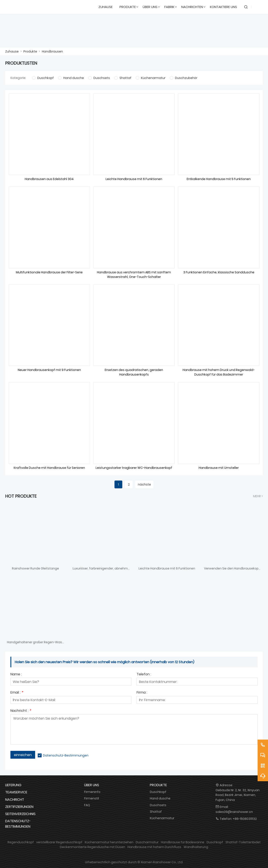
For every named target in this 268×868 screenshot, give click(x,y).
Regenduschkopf (21, 842)
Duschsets (158, 805)
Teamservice (16, 792)
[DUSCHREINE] (26, 7)
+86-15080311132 (245, 819)
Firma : (142, 693)
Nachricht (15, 800)
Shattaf (156, 812)
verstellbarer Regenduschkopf (59, 842)
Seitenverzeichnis (20, 814)
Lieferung (13, 785)
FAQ (87, 805)
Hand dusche (160, 798)
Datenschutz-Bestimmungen (66, 755)
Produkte (30, 51)
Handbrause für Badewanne (183, 842)
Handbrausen (52, 51)
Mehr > (258, 496)
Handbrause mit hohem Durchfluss (154, 847)
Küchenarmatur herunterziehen (109, 842)
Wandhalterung (196, 847)
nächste (144, 484)
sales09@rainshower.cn (234, 812)
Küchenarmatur (162, 818)
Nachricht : (21, 711)
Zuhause (12, 51)
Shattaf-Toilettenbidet (243, 842)
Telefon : (144, 675)
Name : (16, 675)
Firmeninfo (92, 792)
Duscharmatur (147, 842)
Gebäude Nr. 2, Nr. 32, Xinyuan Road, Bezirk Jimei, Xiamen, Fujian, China (238, 795)
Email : (17, 693)
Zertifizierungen (19, 807)
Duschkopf (158, 792)
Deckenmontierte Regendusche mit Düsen (92, 847)
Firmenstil (92, 798)
